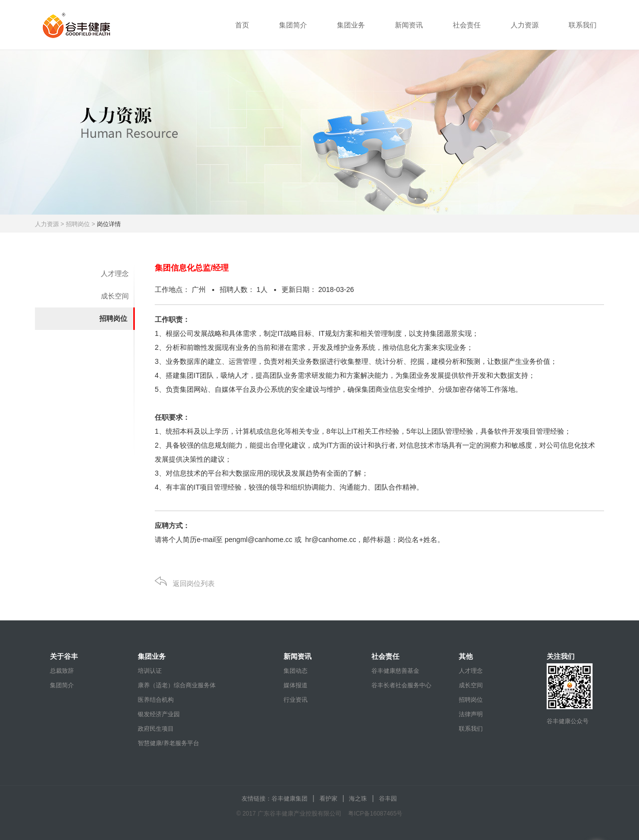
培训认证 (150, 671)
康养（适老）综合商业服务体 (177, 685)
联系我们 (583, 25)
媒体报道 (296, 685)
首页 (242, 25)
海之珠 (358, 799)
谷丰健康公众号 (568, 721)
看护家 (328, 799)
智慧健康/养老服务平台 (168, 743)
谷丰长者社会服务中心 (401, 685)
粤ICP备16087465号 (375, 814)
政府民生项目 (156, 729)
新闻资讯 (409, 25)
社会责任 (467, 25)
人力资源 (525, 25)
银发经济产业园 (159, 714)
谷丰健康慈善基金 (395, 671)
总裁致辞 (62, 671)
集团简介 (293, 25)
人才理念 (115, 274)
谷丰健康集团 (290, 799)
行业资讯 (296, 700)
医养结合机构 (156, 700)
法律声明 (471, 714)
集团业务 (351, 25)
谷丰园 (388, 799)
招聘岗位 (113, 318)
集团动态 (296, 671)
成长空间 (115, 296)
